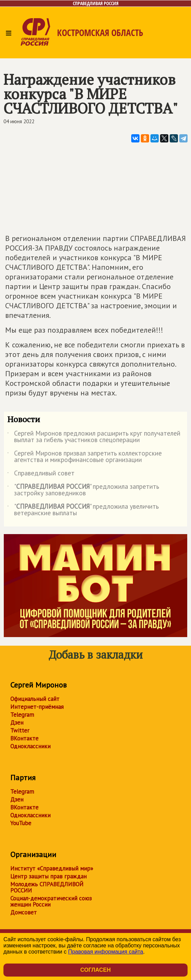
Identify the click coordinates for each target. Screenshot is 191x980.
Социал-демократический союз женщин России (51, 901)
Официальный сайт (35, 699)
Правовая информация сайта (106, 952)
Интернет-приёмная (37, 707)
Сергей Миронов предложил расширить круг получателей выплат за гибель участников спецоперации (94, 437)
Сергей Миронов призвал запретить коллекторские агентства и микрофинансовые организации (85, 457)
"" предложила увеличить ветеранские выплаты (83, 510)
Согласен (95, 970)
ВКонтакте (24, 738)
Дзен (17, 723)
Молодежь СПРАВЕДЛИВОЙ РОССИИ (47, 887)
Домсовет (24, 912)
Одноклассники (30, 746)
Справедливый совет (41, 474)
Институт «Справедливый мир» (52, 868)
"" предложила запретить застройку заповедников (83, 490)
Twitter (20, 730)
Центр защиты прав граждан (48, 876)
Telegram (22, 715)
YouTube (21, 823)
